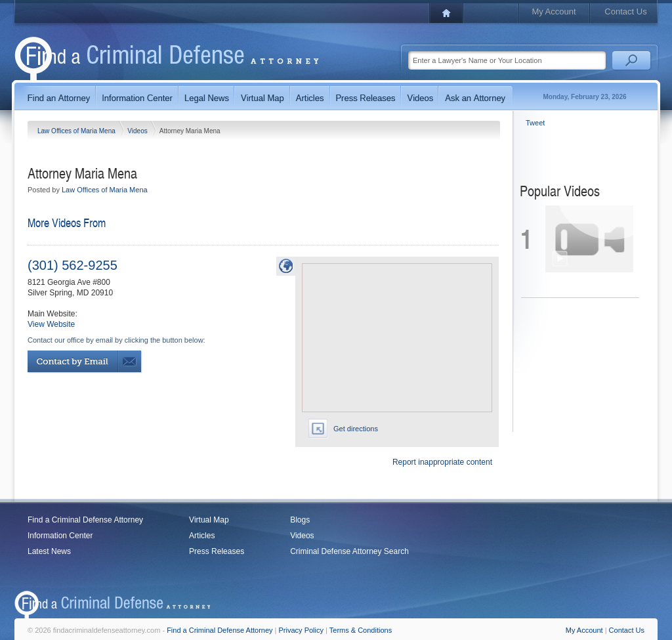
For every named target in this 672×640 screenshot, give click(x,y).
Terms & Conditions (361, 630)
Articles (202, 536)
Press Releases (217, 551)
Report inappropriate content (442, 462)
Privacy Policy (301, 630)
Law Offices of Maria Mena (77, 131)
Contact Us (625, 11)
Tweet (535, 123)
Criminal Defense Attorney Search (349, 551)
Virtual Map (209, 520)
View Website (51, 324)
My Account (554, 11)
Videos (138, 131)
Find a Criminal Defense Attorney (85, 520)
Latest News (49, 551)
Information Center (60, 536)
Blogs (300, 520)
